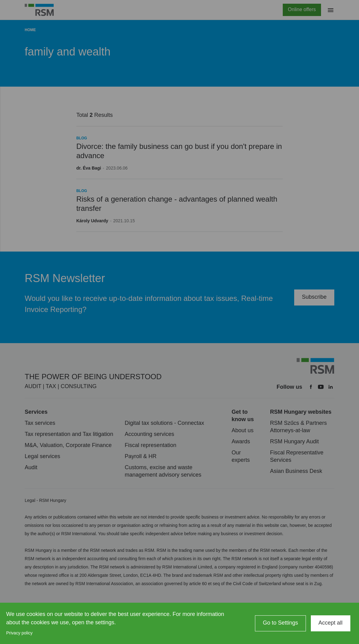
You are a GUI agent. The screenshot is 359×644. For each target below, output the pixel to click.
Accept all (331, 623)
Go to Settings (280, 623)
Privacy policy (19, 633)
